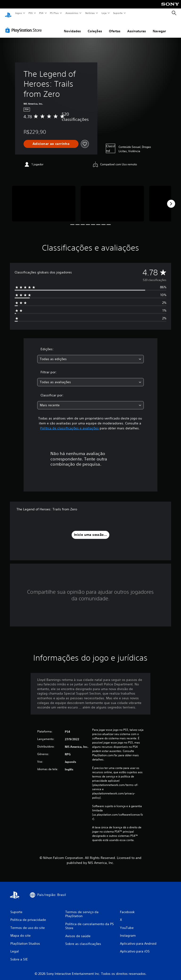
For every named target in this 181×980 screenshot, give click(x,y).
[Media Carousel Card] (44, 199)
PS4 (41, 13)
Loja (104, 13)
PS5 (31, 13)
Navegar (159, 27)
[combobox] (90, 355)
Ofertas (115, 27)
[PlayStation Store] (25, 26)
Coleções (95, 27)
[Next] (171, 199)
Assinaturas (137, 27)
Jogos (18, 13)
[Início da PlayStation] (8, 13)
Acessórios (72, 13)
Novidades (72, 27)
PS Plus (54, 13)
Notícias (90, 13)
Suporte (118, 13)
